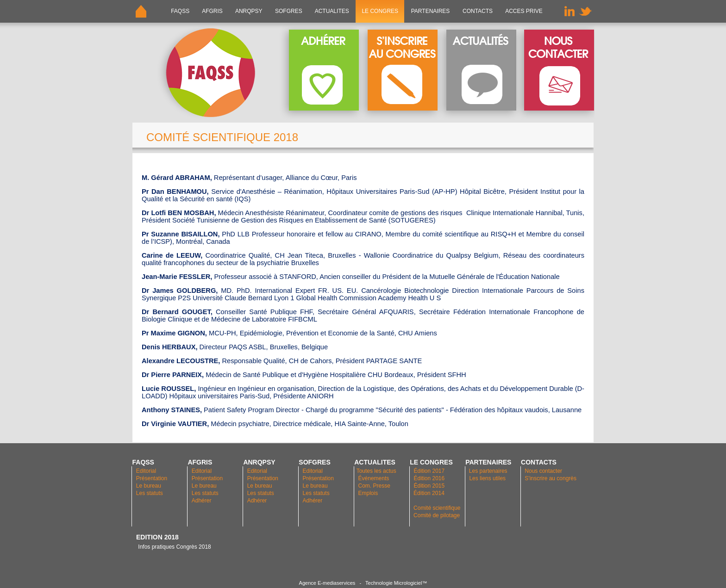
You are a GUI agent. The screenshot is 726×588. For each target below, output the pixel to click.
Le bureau (149, 486)
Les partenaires (488, 471)
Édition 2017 (429, 471)
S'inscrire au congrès (551, 478)
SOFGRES (289, 11)
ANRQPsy (249, 11)
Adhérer (202, 501)
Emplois (368, 493)
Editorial (146, 471)
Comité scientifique (437, 508)
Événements (374, 478)
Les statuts (150, 493)
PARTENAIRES (430, 11)
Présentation (152, 478)
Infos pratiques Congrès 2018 (174, 547)
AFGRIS (213, 11)
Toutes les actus (376, 471)
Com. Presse (374, 486)
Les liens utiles (487, 478)
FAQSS (180, 11)
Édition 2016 (429, 478)
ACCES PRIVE (524, 11)
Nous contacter (543, 471)
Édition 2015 (429, 486)
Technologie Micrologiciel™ (396, 583)
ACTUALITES (332, 11)
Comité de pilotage (437, 515)
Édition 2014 (429, 493)
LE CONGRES (380, 11)
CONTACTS (478, 11)
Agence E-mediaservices (327, 583)
